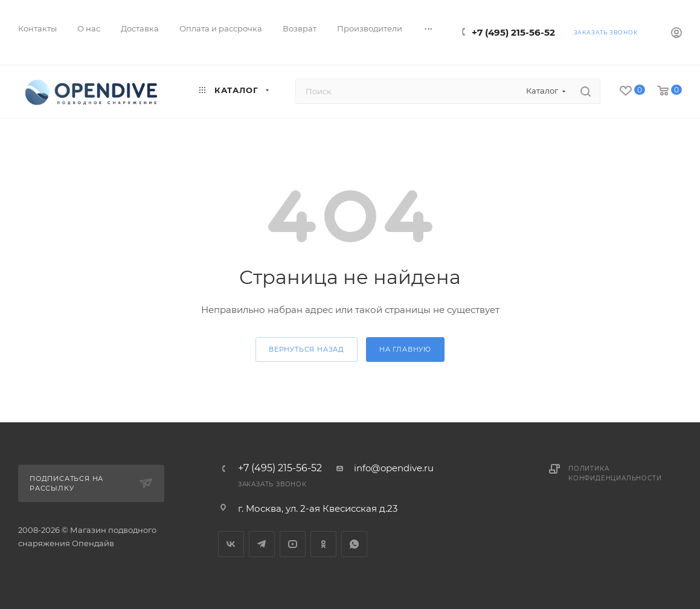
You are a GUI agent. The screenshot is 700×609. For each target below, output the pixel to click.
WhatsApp (354, 544)
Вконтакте (231, 544)
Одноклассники (323, 544)
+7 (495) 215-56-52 (513, 32)
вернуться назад (307, 349)
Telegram (262, 544)
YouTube (293, 544)
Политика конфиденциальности (615, 473)
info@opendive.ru (394, 468)
